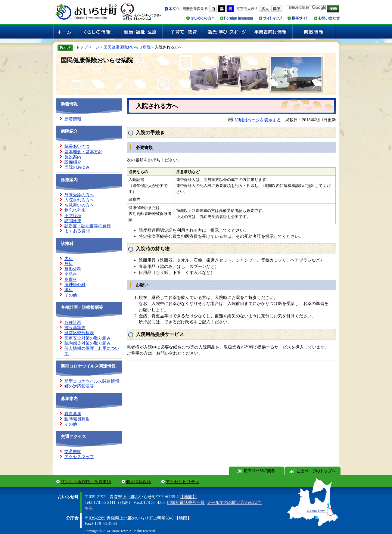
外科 (69, 264)
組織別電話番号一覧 (186, 502)
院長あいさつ (77, 146)
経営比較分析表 (79, 333)
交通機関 (73, 452)
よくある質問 (77, 231)
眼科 (69, 290)
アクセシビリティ (182, 482)
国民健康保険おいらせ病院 (127, 47)
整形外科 (73, 269)
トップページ (88, 47)
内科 (69, 259)
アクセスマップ (79, 457)
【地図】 (188, 497)
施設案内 (73, 157)
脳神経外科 (75, 284)
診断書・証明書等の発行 (88, 226)
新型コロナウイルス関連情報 (92, 381)
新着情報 (73, 119)
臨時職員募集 (77, 419)
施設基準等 (75, 328)
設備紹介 (73, 162)
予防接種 (73, 216)
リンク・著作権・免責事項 (86, 482)
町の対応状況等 (79, 386)
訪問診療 (73, 221)
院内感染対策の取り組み (88, 343)
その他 (71, 295)
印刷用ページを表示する (258, 120)
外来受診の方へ (79, 195)
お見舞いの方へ (79, 205)
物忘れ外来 (75, 210)
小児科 (71, 274)
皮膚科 (71, 279)
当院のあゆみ (77, 167)
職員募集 (73, 414)
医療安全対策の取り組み (88, 338)
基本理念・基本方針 (83, 152)
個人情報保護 (138, 482)
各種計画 (73, 322)
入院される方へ (79, 200)
